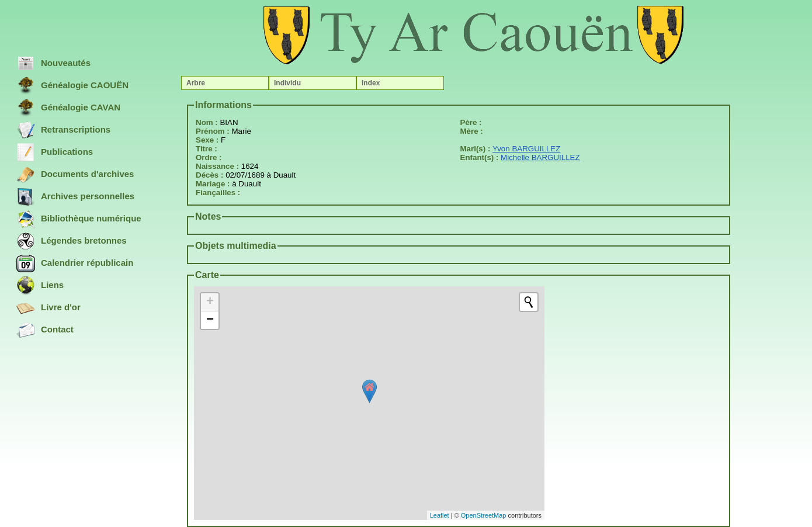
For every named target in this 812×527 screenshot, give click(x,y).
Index (371, 83)
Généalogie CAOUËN (72, 86)
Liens (40, 286)
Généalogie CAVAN (68, 108)
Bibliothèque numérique (79, 219)
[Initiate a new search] (529, 302)
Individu (287, 83)
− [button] (210, 320)
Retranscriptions (63, 130)
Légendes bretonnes (72, 241)
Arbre (196, 83)
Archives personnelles (75, 197)
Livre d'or (48, 308)
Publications (55, 152)
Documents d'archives (75, 175)
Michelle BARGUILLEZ (540, 157)
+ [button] (210, 302)
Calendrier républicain (75, 263)
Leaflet (440, 515)
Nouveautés (53, 64)
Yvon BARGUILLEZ (526, 149)
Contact (45, 330)
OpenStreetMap (484, 515)
